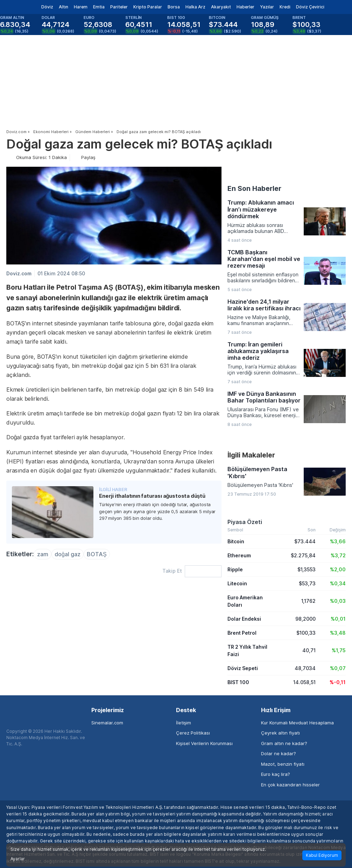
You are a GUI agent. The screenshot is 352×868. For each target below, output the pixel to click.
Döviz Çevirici (310, 7)
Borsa (174, 7)
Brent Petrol (242, 633)
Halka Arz (195, 7)
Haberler (245, 7)
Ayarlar (18, 859)
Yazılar (267, 7)
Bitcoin (236, 541)
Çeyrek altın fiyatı (280, 733)
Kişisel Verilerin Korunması (204, 743)
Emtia (99, 7)
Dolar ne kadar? (279, 753)
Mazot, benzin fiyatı (283, 764)
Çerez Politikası (193, 733)
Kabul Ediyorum (322, 855)
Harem (81, 7)
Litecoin (237, 583)
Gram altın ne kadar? (284, 743)
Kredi (285, 7)
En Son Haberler (254, 188)
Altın (64, 7)
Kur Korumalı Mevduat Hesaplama (297, 723)
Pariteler (119, 7)
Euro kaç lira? (276, 774)
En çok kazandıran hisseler (290, 785)
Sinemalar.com (107, 723)
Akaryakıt (221, 7)
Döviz (47, 7)
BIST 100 (238, 682)
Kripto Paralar (148, 7)
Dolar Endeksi (244, 619)
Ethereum (239, 555)
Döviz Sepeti (243, 668)
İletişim (184, 723)
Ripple (235, 569)
